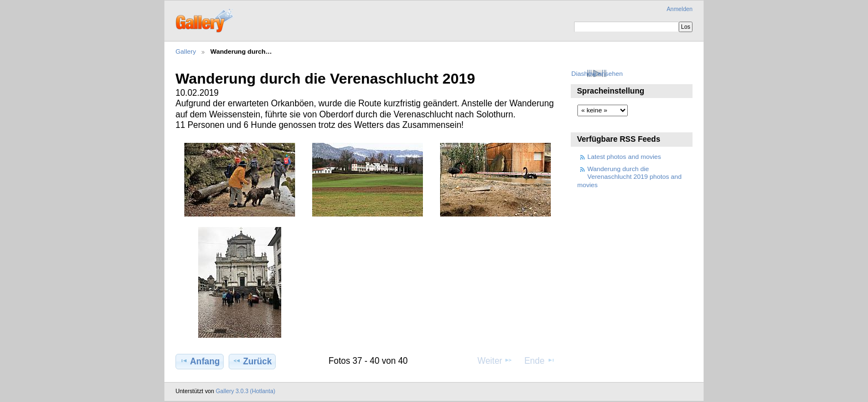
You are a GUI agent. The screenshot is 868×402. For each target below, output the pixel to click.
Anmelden (680, 9)
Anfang (200, 361)
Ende (540, 360)
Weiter (495, 360)
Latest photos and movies (624, 156)
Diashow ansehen (597, 73)
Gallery (186, 51)
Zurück (252, 361)
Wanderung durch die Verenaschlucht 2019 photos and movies (630, 177)
